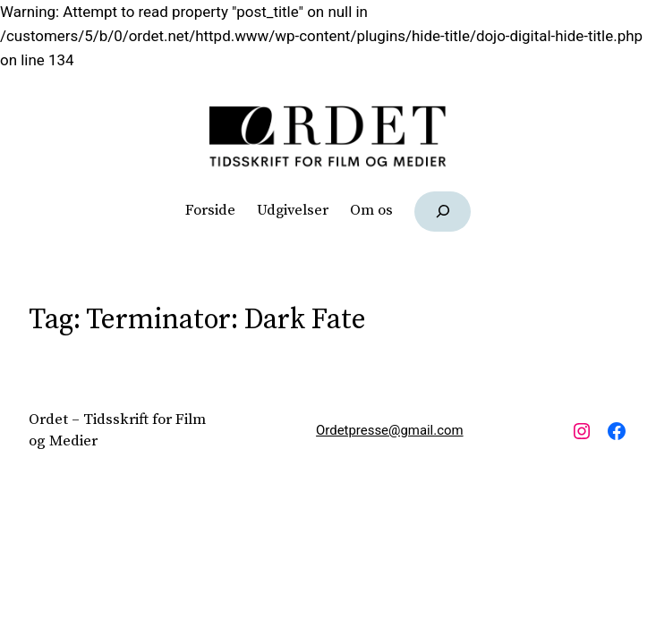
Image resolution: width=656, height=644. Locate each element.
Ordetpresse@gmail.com (390, 430)
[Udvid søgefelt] (443, 212)
